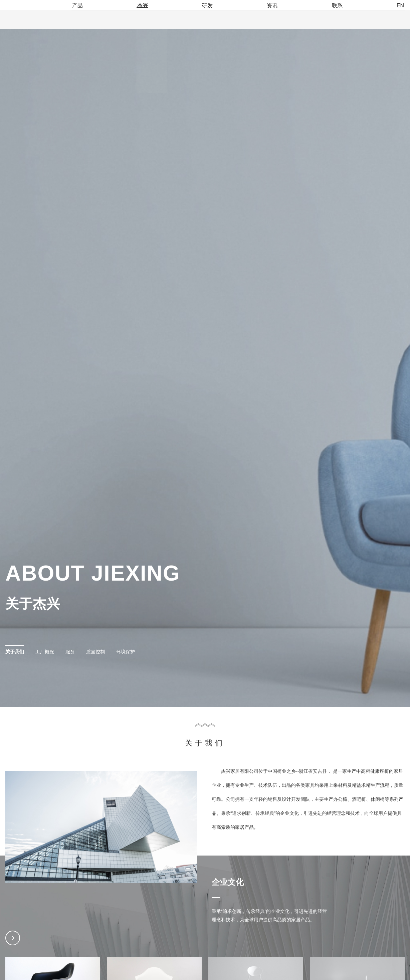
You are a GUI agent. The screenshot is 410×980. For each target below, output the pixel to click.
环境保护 (126, 739)
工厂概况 (45, 739)
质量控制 (95, 739)
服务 (70, 739)
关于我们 (15, 739)
